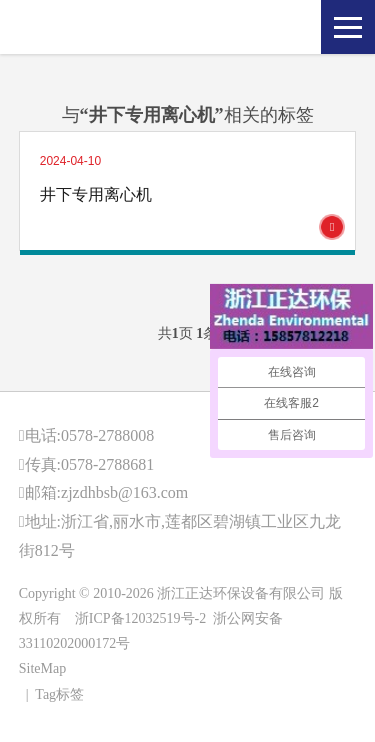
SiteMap (42, 668)
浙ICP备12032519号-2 (140, 618)
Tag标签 (59, 694)
